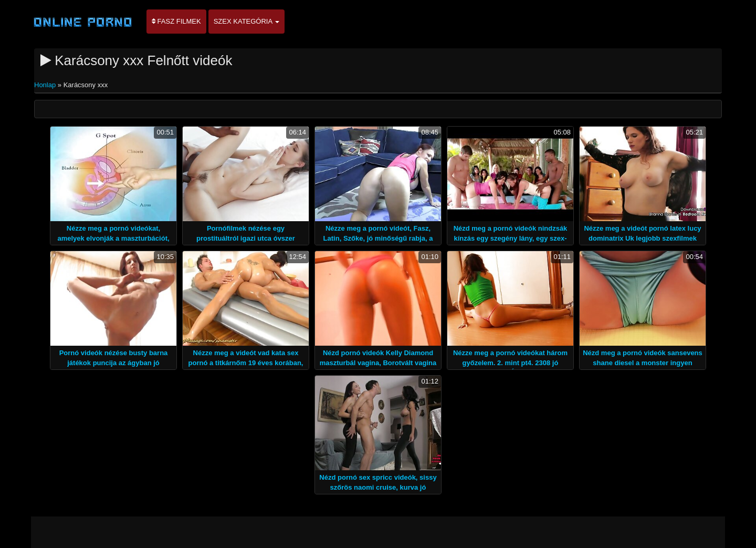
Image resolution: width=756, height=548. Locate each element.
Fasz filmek (176, 21)
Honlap (46, 85)
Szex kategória (246, 21)
